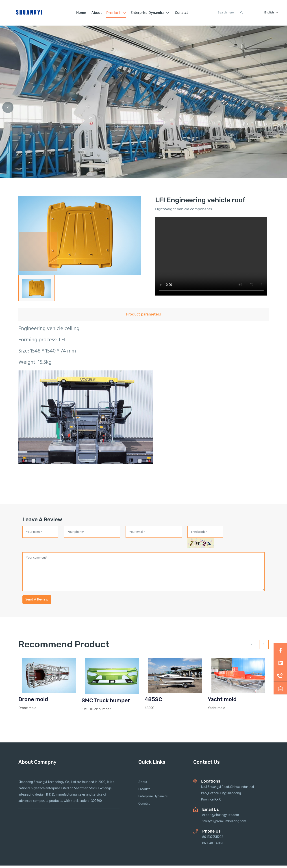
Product (116, 14)
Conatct (181, 14)
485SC (153, 702)
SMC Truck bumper (106, 703)
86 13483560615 (213, 846)
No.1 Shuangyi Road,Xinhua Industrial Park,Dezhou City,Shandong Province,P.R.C (227, 796)
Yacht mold (222, 702)
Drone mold (33, 702)
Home (81, 14)
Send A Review (37, 602)
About (96, 14)
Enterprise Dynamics (150, 14)
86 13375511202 (213, 840)
